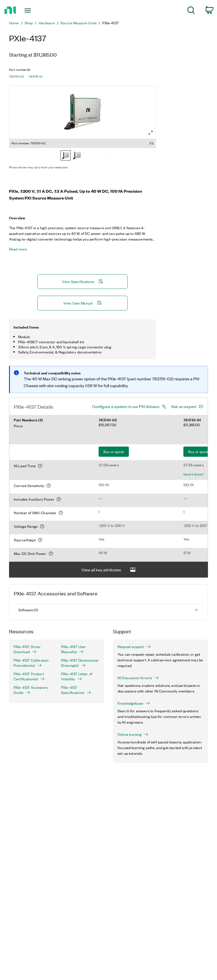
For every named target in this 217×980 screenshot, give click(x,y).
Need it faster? (194, 474)
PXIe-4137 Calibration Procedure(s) (31, 663)
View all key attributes (108, 570)
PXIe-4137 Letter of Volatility (77, 676)
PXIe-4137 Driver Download (27, 649)
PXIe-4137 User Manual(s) (73, 649)
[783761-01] (77, 156)
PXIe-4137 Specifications (76, 690)
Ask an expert (184, 406)
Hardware (47, 23)
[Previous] (56, 156)
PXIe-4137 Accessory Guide (31, 690)
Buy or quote (114, 452)
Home (14, 23)
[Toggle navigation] (34, 10)
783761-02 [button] (17, 76)
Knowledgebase (134, 703)
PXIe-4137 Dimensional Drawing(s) (80, 663)
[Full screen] (151, 133)
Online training (133, 734)
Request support (134, 647)
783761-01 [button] (36, 76)
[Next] (109, 156)
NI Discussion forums (138, 678)
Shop (29, 23)
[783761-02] (66, 156)
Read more (18, 249)
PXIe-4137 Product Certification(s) (29, 676)
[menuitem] (191, 11)
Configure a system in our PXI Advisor (126, 406)
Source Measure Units (79, 23)
